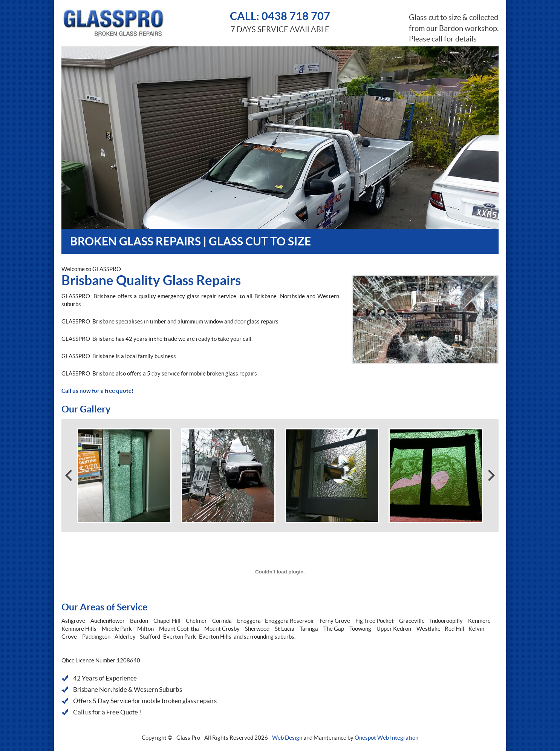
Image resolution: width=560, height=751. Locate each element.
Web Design (287, 738)
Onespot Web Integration (386, 738)
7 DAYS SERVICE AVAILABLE (280, 21)
